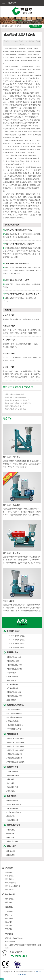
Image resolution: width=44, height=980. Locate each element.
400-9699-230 (18, 956)
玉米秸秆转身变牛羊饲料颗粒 (15, 409)
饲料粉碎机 (11, 779)
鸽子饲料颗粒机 (12, 684)
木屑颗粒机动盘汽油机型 (15, 762)
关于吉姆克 (9, 912)
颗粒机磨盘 (11, 855)
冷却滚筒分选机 (12, 841)
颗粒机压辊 (11, 851)
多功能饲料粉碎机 (13, 775)
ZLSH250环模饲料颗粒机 (15, 636)
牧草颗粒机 (11, 816)
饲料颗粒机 (9, 872)
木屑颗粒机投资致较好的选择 (15, 397)
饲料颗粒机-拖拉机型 (12, 457)
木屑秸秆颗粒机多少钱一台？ (15, 406)
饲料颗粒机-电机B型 (11, 505)
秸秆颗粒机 (12, 796)
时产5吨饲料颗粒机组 (14, 717)
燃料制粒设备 (13, 734)
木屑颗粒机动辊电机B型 (15, 746)
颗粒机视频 (9, 918)
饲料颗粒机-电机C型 (14, 692)
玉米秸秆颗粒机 (12, 820)
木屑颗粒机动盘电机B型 (15, 739)
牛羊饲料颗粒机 (12, 677)
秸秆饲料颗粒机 (12, 801)
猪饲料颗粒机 (8, 601)
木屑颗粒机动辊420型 (14, 754)
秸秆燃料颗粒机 (12, 808)
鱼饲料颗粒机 (11, 700)
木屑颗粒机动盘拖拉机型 (15, 750)
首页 (11, 26)
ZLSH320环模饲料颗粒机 (15, 640)
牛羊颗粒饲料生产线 (14, 729)
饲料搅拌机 (11, 830)
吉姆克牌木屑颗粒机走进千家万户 (17, 400)
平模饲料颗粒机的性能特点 (14, 394)
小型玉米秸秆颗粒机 (14, 812)
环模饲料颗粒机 (14, 631)
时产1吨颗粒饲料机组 (14, 710)
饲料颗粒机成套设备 (15, 705)
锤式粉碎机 (11, 783)
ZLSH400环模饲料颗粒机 (15, 648)
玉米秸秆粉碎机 (12, 787)
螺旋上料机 (11, 834)
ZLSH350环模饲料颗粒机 (15, 644)
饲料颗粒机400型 (13, 661)
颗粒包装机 (11, 838)
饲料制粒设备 (13, 652)
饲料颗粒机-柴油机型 (12, 553)
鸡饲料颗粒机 (11, 673)
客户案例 (9, 925)
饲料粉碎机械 (13, 767)
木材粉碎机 (11, 791)
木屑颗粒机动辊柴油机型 (15, 743)
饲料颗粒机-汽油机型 (14, 696)
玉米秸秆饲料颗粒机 (14, 805)
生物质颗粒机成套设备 (15, 725)
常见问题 (18, 26)
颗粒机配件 (12, 846)
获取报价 (36, 26)
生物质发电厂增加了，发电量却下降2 (18, 403)
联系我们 (9, 929)
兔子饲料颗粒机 (12, 688)
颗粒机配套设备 (14, 825)
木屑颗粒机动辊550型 (14, 758)
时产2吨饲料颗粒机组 (14, 713)
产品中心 (9, 915)
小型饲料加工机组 (13, 721)
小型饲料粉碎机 (12, 772)
